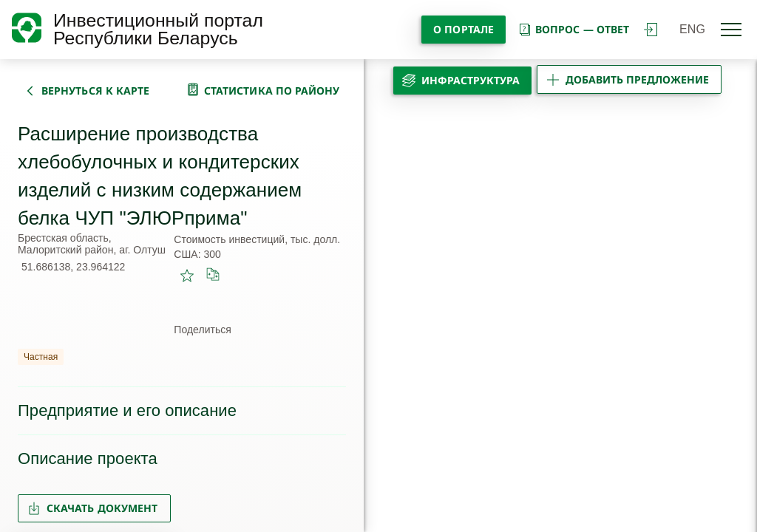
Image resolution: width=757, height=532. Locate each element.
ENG (692, 29)
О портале (464, 29)
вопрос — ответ (573, 29)
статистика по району (272, 91)
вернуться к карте (95, 91)
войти (651, 30)
